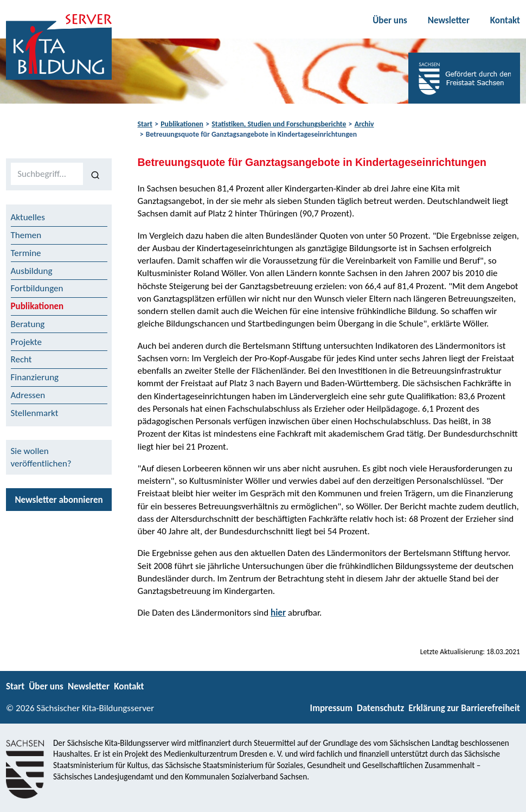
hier (278, 613)
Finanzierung (35, 377)
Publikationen (182, 124)
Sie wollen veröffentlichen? (41, 457)
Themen (26, 235)
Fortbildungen (37, 288)
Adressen (28, 395)
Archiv (364, 124)
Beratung (28, 324)
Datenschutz (380, 708)
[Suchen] (95, 174)
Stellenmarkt (35, 413)
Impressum (331, 708)
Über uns (390, 20)
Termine (26, 253)
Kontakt (505, 20)
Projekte (27, 342)
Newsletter (449, 20)
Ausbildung (32, 271)
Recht (21, 359)
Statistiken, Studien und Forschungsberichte (279, 124)
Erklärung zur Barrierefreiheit (464, 708)
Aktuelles (28, 217)
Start (145, 124)
